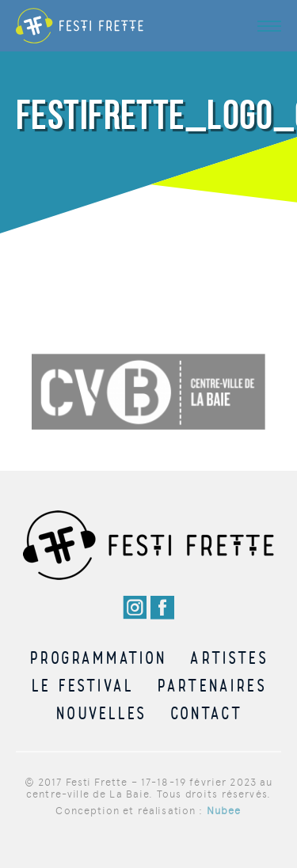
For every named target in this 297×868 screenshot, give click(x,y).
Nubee (224, 811)
